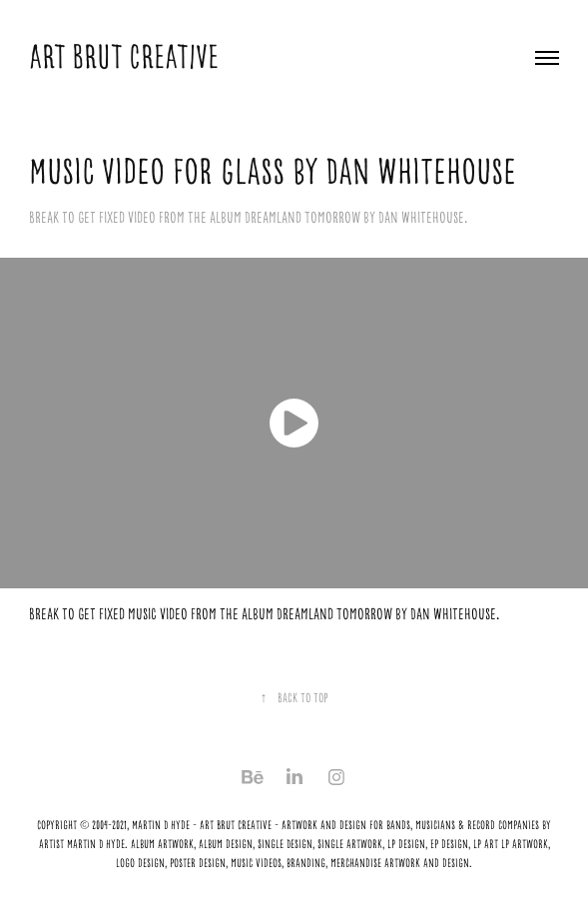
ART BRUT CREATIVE (127, 57)
